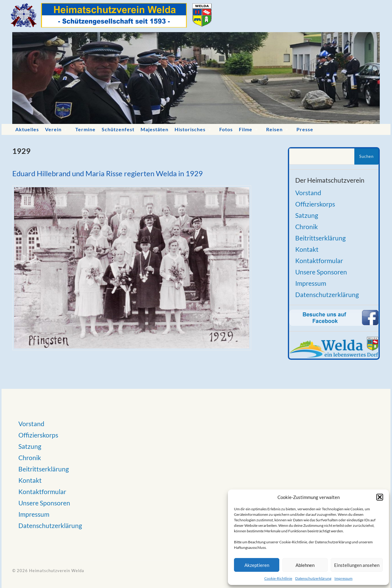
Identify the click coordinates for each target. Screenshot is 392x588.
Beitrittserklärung (320, 238)
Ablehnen (305, 565)
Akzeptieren (257, 565)
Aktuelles (27, 129)
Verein (53, 129)
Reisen (274, 129)
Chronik (307, 227)
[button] (380, 497)
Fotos (226, 129)
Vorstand (308, 193)
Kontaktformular (319, 261)
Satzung (307, 215)
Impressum (343, 578)
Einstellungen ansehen (357, 565)
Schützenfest (118, 129)
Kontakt (307, 249)
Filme (246, 129)
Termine (85, 129)
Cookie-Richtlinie (278, 578)
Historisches (190, 129)
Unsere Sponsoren (321, 272)
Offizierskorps (315, 204)
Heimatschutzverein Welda (57, 571)
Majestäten (155, 129)
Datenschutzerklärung (313, 578)
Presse (305, 129)
